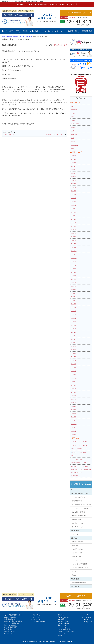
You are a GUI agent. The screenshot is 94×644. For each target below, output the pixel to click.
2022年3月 (73, 325)
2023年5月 (73, 276)
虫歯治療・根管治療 (78, 549)
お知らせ (73, 106)
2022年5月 (73, 318)
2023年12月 (74, 251)
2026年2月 (73, 159)
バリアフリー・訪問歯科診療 (80, 508)
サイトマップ (88, 622)
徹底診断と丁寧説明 (78, 501)
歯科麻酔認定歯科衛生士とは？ (78, 463)
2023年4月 (73, 279)
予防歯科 (73, 113)
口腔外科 (73, 142)
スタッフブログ (75, 145)
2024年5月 (73, 233)
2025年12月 (74, 166)
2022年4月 (73, 322)
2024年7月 (73, 226)
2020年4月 (73, 406)
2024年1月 (73, 247)
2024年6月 (73, 230)
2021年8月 (73, 350)
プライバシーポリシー (78, 527)
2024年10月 (74, 216)
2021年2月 (73, 371)
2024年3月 (73, 240)
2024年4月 (73, 237)
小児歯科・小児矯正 (78, 553)
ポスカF (73, 456)
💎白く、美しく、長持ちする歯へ (79, 452)
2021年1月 (73, 375)
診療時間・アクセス (78, 523)
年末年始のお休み (75, 476)
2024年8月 (73, 223)
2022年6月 (73, 315)
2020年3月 (73, 410)
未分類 (65, 45)
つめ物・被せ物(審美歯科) (79, 564)
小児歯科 (73, 120)
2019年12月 (74, 420)
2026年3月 (73, 156)
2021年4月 (73, 364)
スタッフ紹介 (47, 32)
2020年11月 (74, 382)
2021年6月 (73, 357)
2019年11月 (74, 424)
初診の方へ (88, 620)
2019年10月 (74, 428)
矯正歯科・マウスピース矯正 (80, 568)
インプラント (76, 571)
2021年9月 (73, 346)
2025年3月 (73, 198)
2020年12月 (74, 378)
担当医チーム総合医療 (30, 32)
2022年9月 (73, 304)
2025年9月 (73, 177)
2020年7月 (73, 396)
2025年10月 (74, 173)
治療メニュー (60, 32)
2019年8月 (73, 435)
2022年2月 (73, 329)
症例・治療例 (75, 586)
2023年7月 (73, 269)
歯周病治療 (75, 545)
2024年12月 (74, 209)
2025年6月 (73, 187)
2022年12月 (74, 293)
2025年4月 (73, 194)
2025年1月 (73, 205)
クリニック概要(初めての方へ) (14, 32)
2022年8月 (73, 307)
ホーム (4, 32)
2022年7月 (73, 311)
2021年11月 (74, 339)
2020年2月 (73, 413)
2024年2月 (73, 244)
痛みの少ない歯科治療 (78, 512)
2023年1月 (73, 290)
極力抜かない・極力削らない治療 (82, 505)
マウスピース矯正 (75, 124)
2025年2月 (73, 202)
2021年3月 (73, 367)
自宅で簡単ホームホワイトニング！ (79, 466)
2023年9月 (73, 262)
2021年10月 (74, 343)
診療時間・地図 (86, 32)
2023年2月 (73, 286)
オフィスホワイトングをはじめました (80, 445)
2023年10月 (74, 258)
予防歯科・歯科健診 (78, 542)
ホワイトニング (75, 127)
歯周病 (72, 117)
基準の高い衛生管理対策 (79, 516)
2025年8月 (73, 180)
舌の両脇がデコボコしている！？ (55, 134)
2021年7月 (73, 353)
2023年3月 (73, 283)
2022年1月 (73, 332)
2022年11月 (74, 297)
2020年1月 (73, 417)
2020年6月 (73, 399)
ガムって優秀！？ (9, 134)
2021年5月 (73, 360)
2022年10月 (74, 300)
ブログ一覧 (75, 534)
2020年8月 (73, 392)
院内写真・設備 (77, 519)
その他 (72, 138)
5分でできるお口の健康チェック (79, 459)
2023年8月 (73, 265)
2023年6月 (73, 272)
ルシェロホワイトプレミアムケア (79, 442)
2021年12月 (74, 336)
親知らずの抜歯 (77, 557)
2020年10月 (74, 385)
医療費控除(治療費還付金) (79, 583)
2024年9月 (73, 219)
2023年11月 (74, 255)
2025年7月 (73, 184)
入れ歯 (72, 131)
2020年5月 (73, 403)
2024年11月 (74, 212)
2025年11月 (74, 170)
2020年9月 (73, 389)
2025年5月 (73, 191)
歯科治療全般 (58, 45)
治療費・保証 (73, 32)
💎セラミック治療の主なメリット (79, 449)
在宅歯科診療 (74, 134)
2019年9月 (73, 431)
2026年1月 (73, 163)
